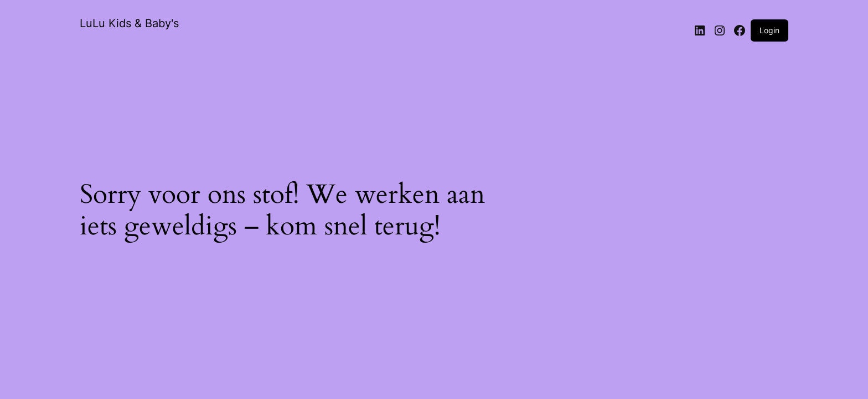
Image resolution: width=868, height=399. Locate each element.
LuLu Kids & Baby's (129, 23)
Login (769, 30)
